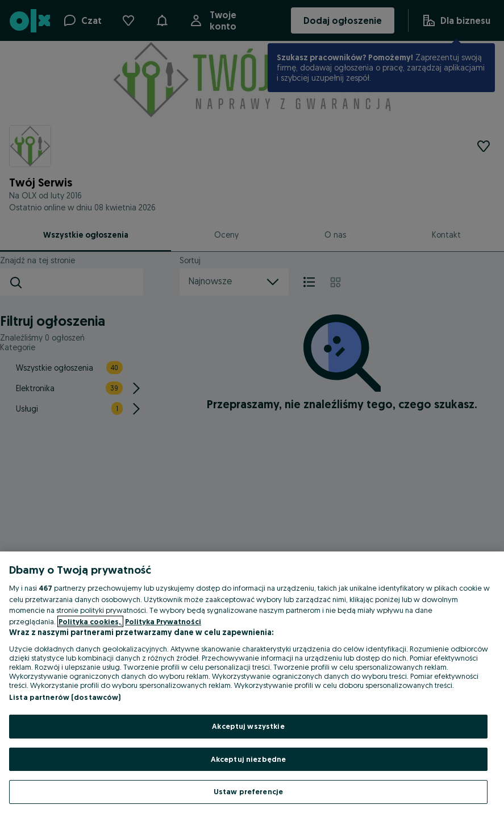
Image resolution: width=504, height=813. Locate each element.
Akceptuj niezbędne (248, 759)
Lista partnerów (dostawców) (65, 697)
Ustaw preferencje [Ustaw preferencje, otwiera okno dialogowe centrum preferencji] (248, 791)
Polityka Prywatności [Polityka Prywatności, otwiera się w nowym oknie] (163, 621)
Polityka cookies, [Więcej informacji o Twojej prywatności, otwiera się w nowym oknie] (90, 621)
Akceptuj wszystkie (248, 726)
